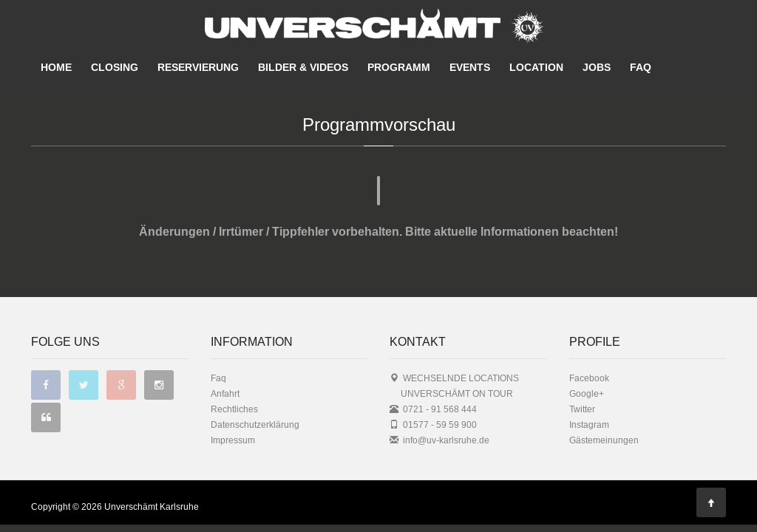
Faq (218, 348)
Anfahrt (225, 364)
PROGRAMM (399, 67)
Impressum (233, 410)
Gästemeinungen (604, 410)
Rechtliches (234, 379)
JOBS (597, 67)
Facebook (589, 348)
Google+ (587, 364)
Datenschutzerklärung (255, 395)
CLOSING (115, 67)
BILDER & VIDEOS (303, 67)
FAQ (641, 67)
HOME (56, 67)
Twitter (582, 379)
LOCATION (536, 67)
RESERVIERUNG (198, 67)
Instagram (589, 395)
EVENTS (470, 67)
